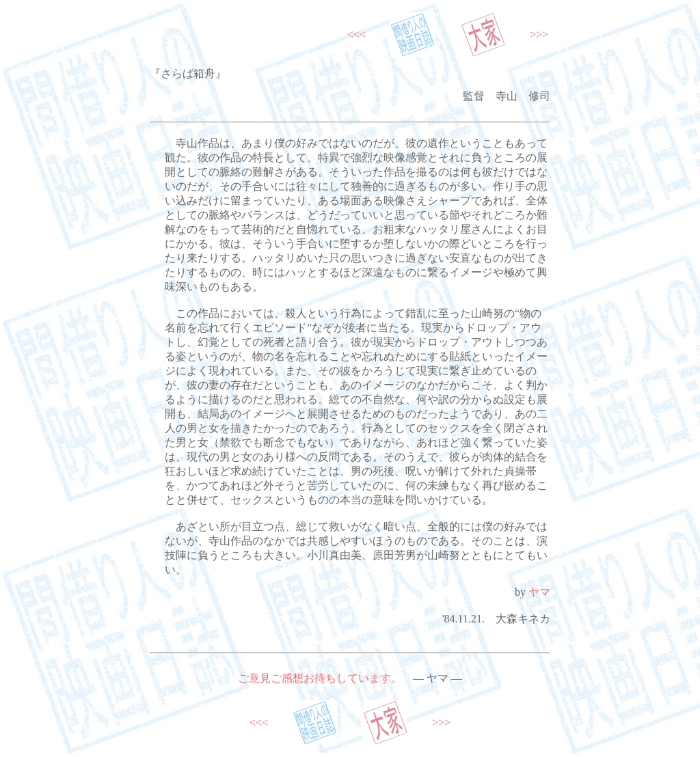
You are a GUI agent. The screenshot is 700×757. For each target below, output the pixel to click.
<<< (356, 35)
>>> (539, 35)
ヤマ (539, 592)
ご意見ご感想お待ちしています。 (320, 678)
